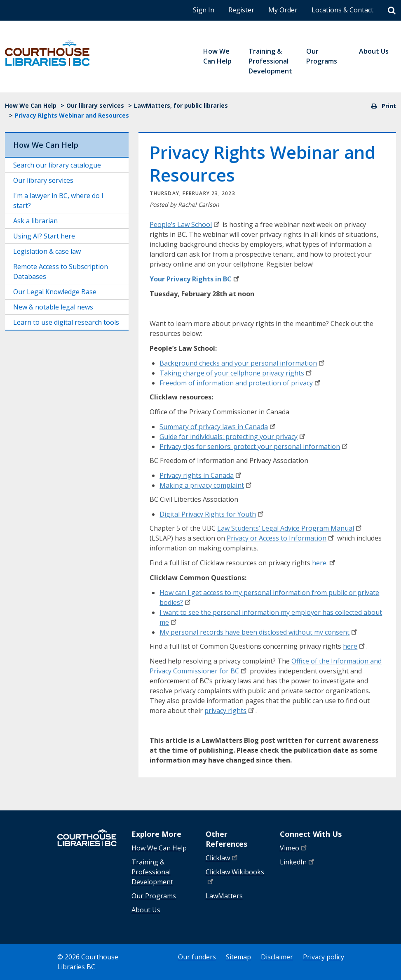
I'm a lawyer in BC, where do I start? (58, 201)
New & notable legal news (53, 307)
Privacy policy (324, 957)
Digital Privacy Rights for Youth (212, 514)
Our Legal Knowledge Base (55, 292)
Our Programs (154, 896)
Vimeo (294, 848)
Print (384, 106)
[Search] (392, 11)
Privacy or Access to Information (281, 538)
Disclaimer (277, 957)
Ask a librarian (35, 221)
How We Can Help (31, 105)
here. (324, 563)
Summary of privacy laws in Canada (218, 427)
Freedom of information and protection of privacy (241, 383)
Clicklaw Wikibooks (235, 876)
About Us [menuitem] (374, 51)
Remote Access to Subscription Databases (61, 272)
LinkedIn (298, 862)
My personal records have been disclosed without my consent (259, 632)
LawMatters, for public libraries (181, 105)
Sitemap (238, 957)
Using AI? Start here (44, 236)
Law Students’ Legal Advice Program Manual (290, 528)
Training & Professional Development (152, 872)
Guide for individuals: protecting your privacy (233, 437)
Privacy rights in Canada (201, 475)
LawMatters (224, 896)
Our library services (95, 105)
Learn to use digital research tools (66, 322)
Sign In (204, 10)
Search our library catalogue (57, 165)
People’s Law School (185, 224)
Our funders (197, 957)
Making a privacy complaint (206, 485)
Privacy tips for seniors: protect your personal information (254, 446)
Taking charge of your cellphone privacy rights (236, 373)
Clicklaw (222, 858)
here (355, 646)
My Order (283, 10)
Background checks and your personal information (243, 363)
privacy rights (230, 711)
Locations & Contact (342, 10)
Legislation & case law (47, 251)
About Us (146, 910)
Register (241, 10)
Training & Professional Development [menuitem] (270, 61)
